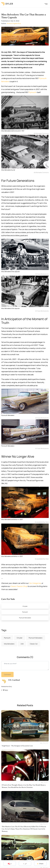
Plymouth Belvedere (25, 618)
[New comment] (25, 666)
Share (40, 864)
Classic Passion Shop (19, 586)
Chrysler (25, 606)
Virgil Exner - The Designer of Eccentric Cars (17, 734)
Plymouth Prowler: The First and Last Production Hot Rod (22, 859)
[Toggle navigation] (46, 4)
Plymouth (32, 92)
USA (22, 644)
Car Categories (35, 583)
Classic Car (34, 644)
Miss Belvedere (9, 644)
